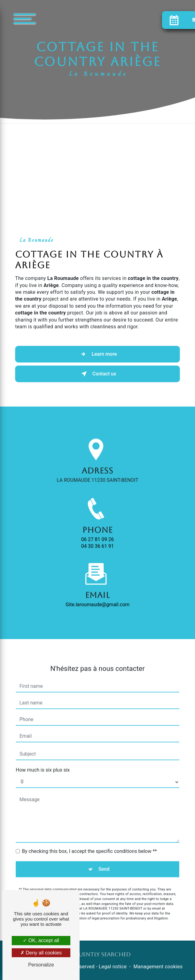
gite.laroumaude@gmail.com (97, 593)
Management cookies (158, 967)
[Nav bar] (43, 18)
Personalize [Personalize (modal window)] (41, 965)
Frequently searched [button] (98, 954)
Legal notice (113, 967)
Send (104, 858)
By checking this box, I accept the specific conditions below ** (89, 840)
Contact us (97, 374)
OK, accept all (41, 940)
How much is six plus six (43, 758)
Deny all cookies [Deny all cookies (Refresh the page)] (41, 953)
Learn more (97, 354)
